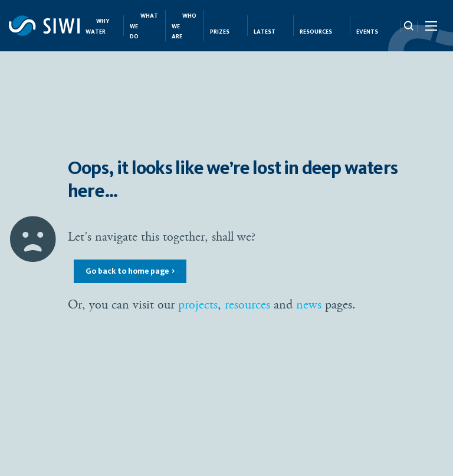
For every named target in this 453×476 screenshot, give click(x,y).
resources (247, 305)
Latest (265, 32)
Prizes (220, 32)
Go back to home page (127, 271)
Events (367, 32)
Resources (316, 32)
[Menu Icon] (430, 28)
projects (198, 305)
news (309, 305)
